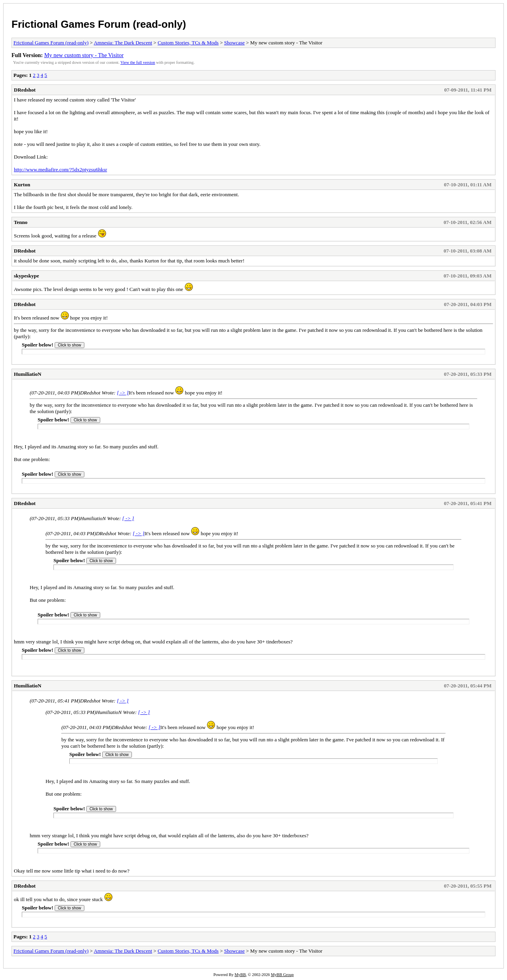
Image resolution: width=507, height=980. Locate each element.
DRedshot (25, 90)
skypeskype (27, 276)
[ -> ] (123, 393)
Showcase (234, 43)
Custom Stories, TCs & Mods (188, 43)
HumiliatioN (28, 374)
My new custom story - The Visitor (84, 55)
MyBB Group (282, 975)
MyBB (240, 975)
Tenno (21, 222)
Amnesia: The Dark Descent (123, 43)
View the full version (138, 62)
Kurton (22, 185)
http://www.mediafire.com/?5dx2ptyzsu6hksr (60, 169)
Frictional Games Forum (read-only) (99, 24)
